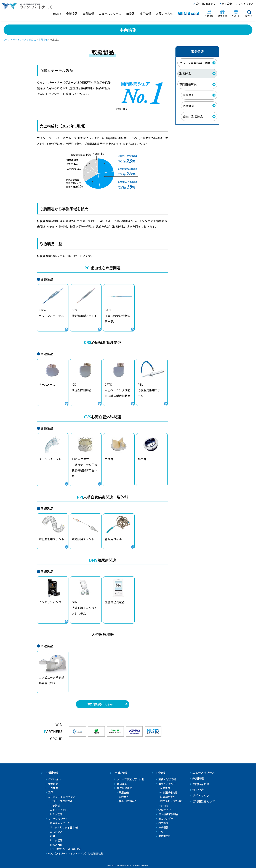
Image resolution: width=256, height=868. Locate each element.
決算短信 (165, 788)
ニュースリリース (204, 772)
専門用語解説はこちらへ (101, 704)
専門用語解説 (188, 84)
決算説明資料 (168, 797)
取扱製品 (185, 74)
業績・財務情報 (167, 779)
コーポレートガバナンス (62, 797)
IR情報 (160, 773)
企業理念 (53, 784)
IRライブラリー (167, 784)
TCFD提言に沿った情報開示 (66, 849)
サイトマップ (246, 4)
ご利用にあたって (205, 4)
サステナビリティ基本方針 (65, 827)
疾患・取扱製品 (193, 116)
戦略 (52, 836)
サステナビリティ (58, 819)
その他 (164, 806)
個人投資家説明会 (168, 814)
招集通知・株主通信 (171, 801)
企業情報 (52, 773)
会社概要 (53, 788)
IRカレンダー (166, 819)
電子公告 (227, 4)
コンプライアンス (60, 810)
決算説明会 (165, 810)
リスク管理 (56, 814)
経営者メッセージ (60, 823)
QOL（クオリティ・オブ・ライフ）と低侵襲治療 (75, 854)
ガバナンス (56, 832)
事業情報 (121, 773)
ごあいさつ (54, 779)
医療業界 (189, 106)
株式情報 (163, 827)
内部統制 (55, 806)
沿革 (51, 792)
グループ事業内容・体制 (195, 63)
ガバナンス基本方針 (61, 801)
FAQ (161, 832)
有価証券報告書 (169, 792)
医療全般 (189, 95)
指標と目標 (56, 845)
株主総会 (163, 823)
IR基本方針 (165, 836)
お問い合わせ (201, 784)
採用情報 (198, 778)
